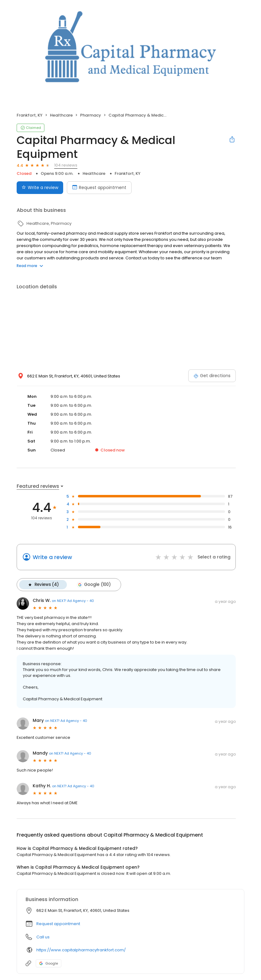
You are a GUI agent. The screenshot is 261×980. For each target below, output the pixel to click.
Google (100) (94, 585)
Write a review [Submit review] (40, 187)
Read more (30, 266)
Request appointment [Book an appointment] (99, 187)
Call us (43, 937)
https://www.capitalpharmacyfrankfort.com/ (81, 950)
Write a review (52, 557)
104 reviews (66, 165)
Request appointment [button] (58, 924)
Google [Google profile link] (49, 963)
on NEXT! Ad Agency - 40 (73, 601)
